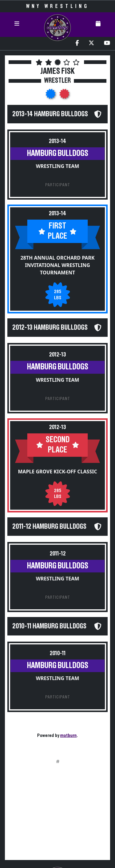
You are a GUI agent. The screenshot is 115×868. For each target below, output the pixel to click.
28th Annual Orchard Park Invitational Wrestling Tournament (58, 265)
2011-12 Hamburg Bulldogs (49, 527)
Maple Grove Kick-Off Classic (58, 472)
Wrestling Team (57, 166)
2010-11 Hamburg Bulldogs (49, 626)
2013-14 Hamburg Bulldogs (50, 114)
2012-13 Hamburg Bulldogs (50, 328)
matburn (68, 735)
